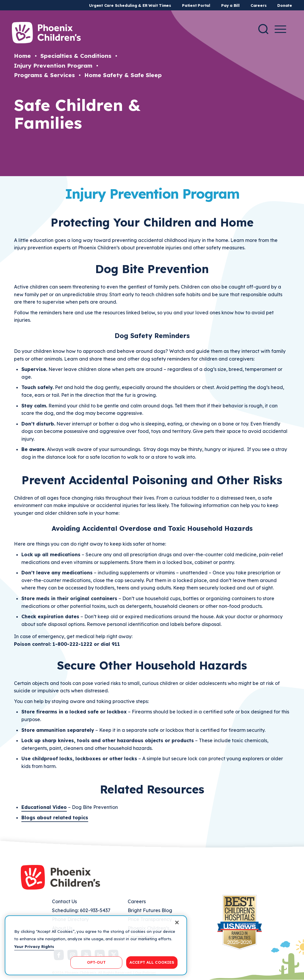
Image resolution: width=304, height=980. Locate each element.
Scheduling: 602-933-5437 (81, 910)
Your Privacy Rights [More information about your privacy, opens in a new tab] (34, 946)
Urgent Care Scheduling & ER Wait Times (130, 5)
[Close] (177, 922)
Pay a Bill (230, 5)
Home (22, 56)
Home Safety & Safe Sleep (123, 75)
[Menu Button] (280, 29)
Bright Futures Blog (150, 910)
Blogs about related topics (55, 818)
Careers (258, 5)
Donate (285, 5)
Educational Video (44, 807)
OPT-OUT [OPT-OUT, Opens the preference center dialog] (96, 962)
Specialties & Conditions (76, 56)
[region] (96, 945)
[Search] (263, 29)
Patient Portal (196, 5)
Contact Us (64, 901)
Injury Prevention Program (53, 66)
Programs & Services (44, 75)
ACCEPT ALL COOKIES (152, 962)
